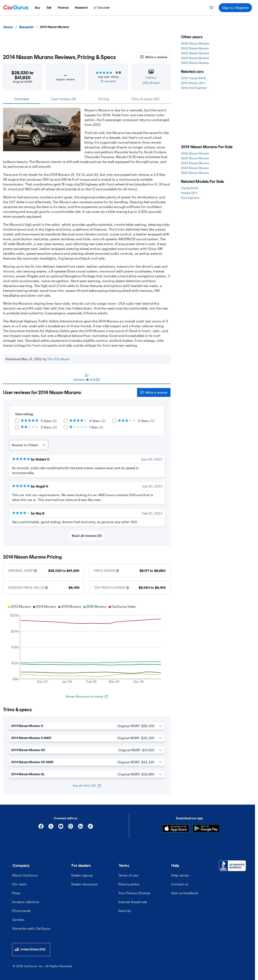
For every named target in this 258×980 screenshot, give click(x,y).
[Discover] (102, 8)
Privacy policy (129, 884)
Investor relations (26, 902)
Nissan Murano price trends (87, 696)
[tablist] (87, 99)
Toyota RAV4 (189, 188)
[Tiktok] (90, 828)
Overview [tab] (22, 99)
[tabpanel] (87, 465)
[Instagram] (71, 828)
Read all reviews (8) (87, 536)
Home (8, 27)
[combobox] (31, 949)
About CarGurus (25, 875)
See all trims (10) (87, 785)
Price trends (21, 911)
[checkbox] (17, 421)
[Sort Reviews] (29, 445)
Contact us (180, 884)
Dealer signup (82, 875)
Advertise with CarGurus (31, 928)
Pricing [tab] (104, 99)
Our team (20, 884)
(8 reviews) (108, 81)
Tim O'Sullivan (58, 359)
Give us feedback (185, 893)
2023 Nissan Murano (195, 58)
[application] (87, 645)
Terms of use (128, 875)
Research (26, 27)
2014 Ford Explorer (194, 88)
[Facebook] (41, 828)
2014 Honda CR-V (193, 83)
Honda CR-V (189, 193)
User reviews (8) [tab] (64, 99)
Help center (180, 875)
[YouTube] (61, 828)
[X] (51, 828)
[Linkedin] (81, 828)
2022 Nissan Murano (195, 63)
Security (125, 911)
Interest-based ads (133, 902)
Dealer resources (84, 884)
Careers (18, 919)
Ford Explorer (190, 198)
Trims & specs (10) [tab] (145, 99)
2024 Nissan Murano (195, 53)
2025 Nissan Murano (195, 48)
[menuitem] (37, 8)
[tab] (87, 377)
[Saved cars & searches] (211, 8)
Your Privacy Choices (134, 893)
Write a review (154, 57)
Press (16, 893)
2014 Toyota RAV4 (193, 78)
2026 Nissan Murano (195, 43)
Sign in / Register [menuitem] (235, 8)
